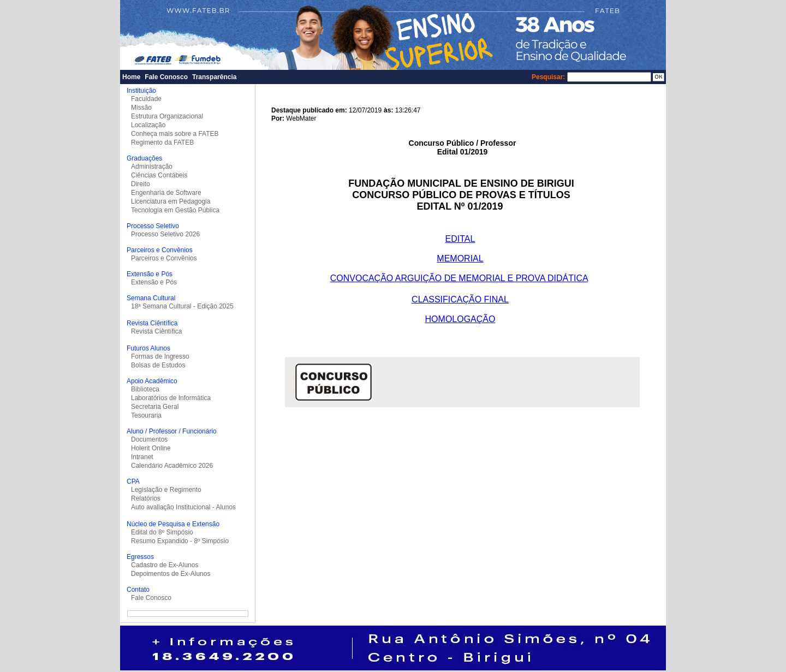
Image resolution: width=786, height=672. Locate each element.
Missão (141, 108)
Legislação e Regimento (166, 490)
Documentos (149, 439)
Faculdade (146, 99)
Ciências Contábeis (159, 175)
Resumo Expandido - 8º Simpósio (180, 541)
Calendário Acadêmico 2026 (172, 466)
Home (131, 77)
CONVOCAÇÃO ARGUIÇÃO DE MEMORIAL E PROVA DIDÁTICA (459, 278)
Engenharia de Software (166, 193)
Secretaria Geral (155, 407)
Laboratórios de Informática (171, 398)
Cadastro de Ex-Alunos (165, 565)
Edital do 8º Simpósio (162, 532)
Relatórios (146, 498)
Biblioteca (145, 389)
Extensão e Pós (154, 282)
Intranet (142, 457)
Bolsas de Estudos (158, 365)
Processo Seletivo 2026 (165, 234)
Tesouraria (146, 415)
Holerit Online (151, 448)
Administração (152, 166)
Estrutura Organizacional (167, 116)
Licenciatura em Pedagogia (171, 201)
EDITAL (460, 239)
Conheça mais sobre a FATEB (175, 134)
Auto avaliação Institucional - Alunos (183, 507)
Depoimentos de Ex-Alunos (171, 574)
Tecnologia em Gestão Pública (175, 210)
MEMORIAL (460, 258)
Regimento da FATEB (162, 142)
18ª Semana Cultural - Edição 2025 (182, 306)
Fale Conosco (166, 77)
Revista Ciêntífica (156, 331)
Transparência (214, 77)
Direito (141, 184)
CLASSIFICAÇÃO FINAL (460, 299)
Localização (148, 125)
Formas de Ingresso (160, 356)
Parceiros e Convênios (164, 258)
